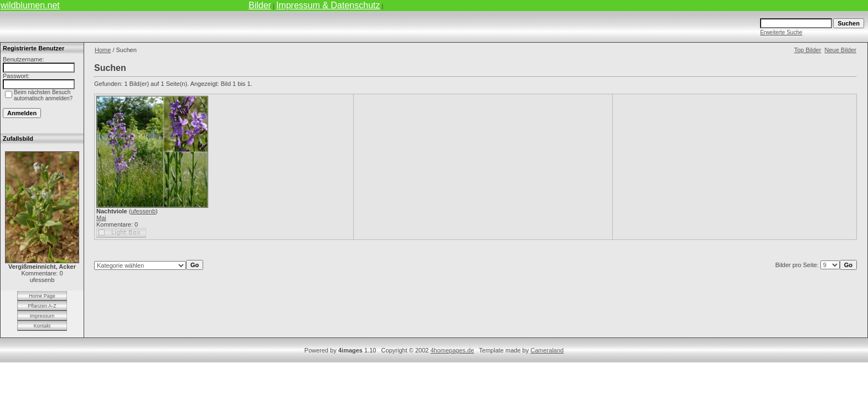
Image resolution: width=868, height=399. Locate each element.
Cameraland (547, 350)
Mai (101, 218)
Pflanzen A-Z (42, 306)
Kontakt (42, 326)
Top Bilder (807, 50)
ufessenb (143, 211)
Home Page (42, 296)
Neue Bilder (841, 50)
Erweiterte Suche (781, 32)
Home (103, 50)
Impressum (42, 316)
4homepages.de (452, 350)
